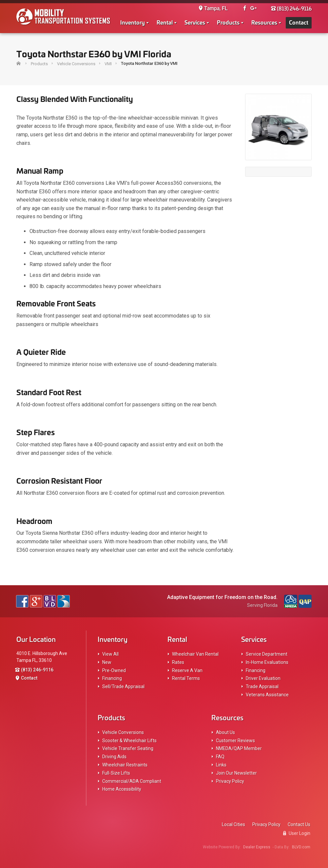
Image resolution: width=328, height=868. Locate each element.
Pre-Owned (114, 670)
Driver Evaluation (263, 678)
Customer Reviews (235, 741)
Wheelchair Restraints (125, 765)
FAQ (220, 757)
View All (110, 654)
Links (221, 765)
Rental (165, 22)
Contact (299, 22)
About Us (225, 732)
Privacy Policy (230, 781)
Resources (264, 22)
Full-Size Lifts (116, 773)
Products (228, 22)
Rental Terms (186, 678)
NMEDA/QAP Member (239, 748)
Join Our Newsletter (236, 773)
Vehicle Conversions (123, 732)
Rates (178, 662)
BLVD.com (301, 847)
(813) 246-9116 (291, 8)
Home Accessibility (122, 789)
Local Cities (233, 824)
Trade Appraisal (262, 686)
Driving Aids (114, 757)
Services (195, 22)
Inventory (133, 22)
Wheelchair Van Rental (195, 654)
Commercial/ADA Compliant (132, 781)
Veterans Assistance (267, 695)
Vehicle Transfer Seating (128, 748)
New (107, 662)
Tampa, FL (213, 8)
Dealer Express (257, 847)
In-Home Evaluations (267, 662)
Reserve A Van (187, 670)
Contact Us (299, 824)
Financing (112, 678)
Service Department (267, 654)
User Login (297, 833)
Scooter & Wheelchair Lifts (129, 741)
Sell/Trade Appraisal (123, 686)
